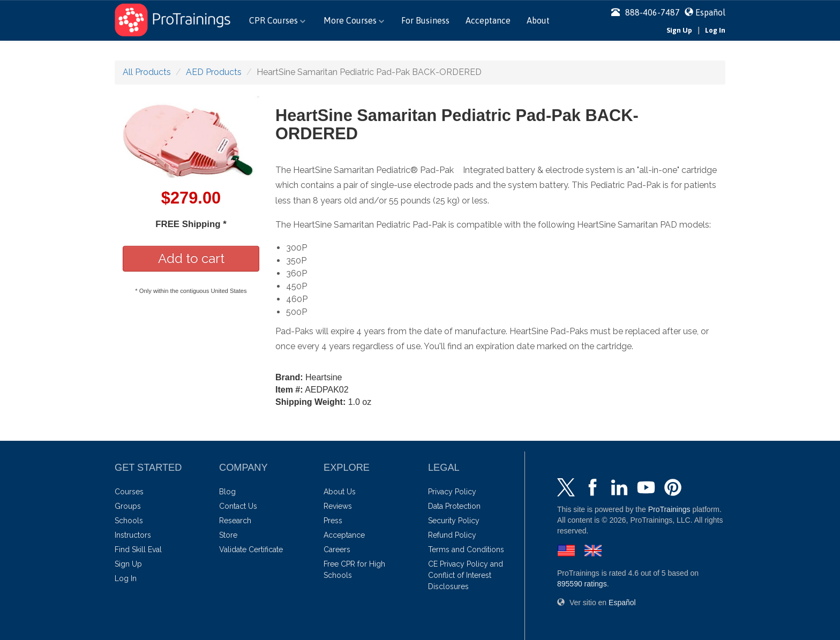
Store (228, 535)
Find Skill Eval (138, 549)
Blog (227, 492)
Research (235, 521)
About (538, 20)
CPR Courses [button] (277, 20)
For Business (425, 20)
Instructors (133, 535)
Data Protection (454, 506)
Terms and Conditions (466, 549)
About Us (340, 492)
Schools (129, 521)
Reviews (338, 506)
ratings (582, 584)
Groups (128, 506)
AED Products (214, 72)
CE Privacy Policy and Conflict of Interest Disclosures (466, 575)
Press (333, 521)
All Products (147, 72)
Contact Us (238, 506)
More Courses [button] (354, 20)
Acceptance (488, 20)
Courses (129, 492)
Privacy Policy (452, 492)
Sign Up (679, 30)
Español (710, 12)
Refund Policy (452, 535)
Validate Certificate (251, 549)
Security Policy (454, 521)
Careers (337, 549)
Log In (715, 30)
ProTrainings (669, 509)
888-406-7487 (646, 12)
